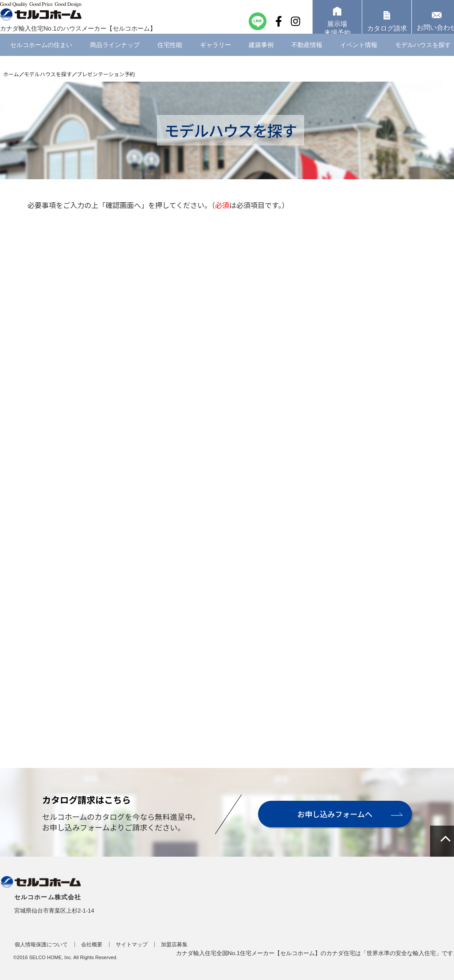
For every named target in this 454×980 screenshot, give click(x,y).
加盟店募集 (174, 945)
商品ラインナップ (115, 55)
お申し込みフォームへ (334, 814)
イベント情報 (359, 55)
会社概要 (92, 945)
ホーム (11, 74)
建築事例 (261, 55)
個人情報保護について (41, 945)
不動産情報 (307, 55)
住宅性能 (170, 55)
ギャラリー (215, 55)
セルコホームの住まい (41, 55)
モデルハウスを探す (48, 74)
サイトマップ (132, 945)
